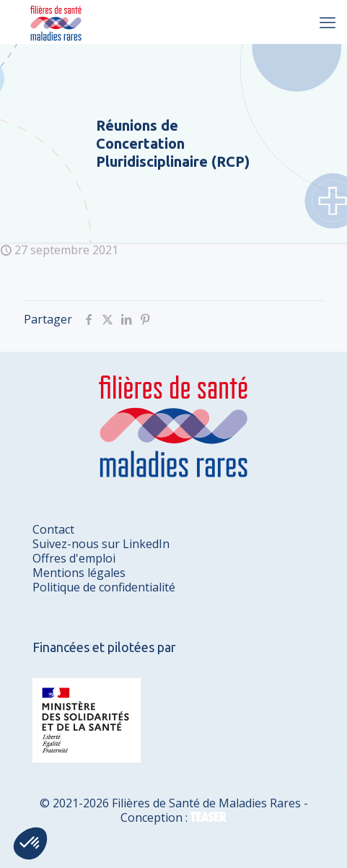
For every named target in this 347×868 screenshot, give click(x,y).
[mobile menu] (328, 22)
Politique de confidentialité (104, 587)
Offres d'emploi (74, 558)
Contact (53, 529)
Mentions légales (79, 573)
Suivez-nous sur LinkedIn (101, 544)
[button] (30, 843)
